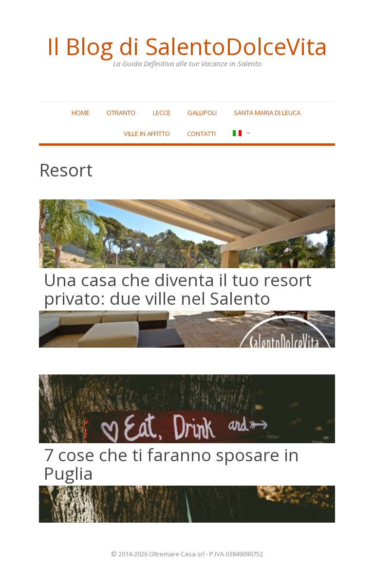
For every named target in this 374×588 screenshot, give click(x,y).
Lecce (162, 113)
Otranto (121, 113)
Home (81, 113)
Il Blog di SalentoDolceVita (187, 46)
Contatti (201, 134)
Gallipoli (202, 113)
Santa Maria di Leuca (267, 113)
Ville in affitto (147, 134)
